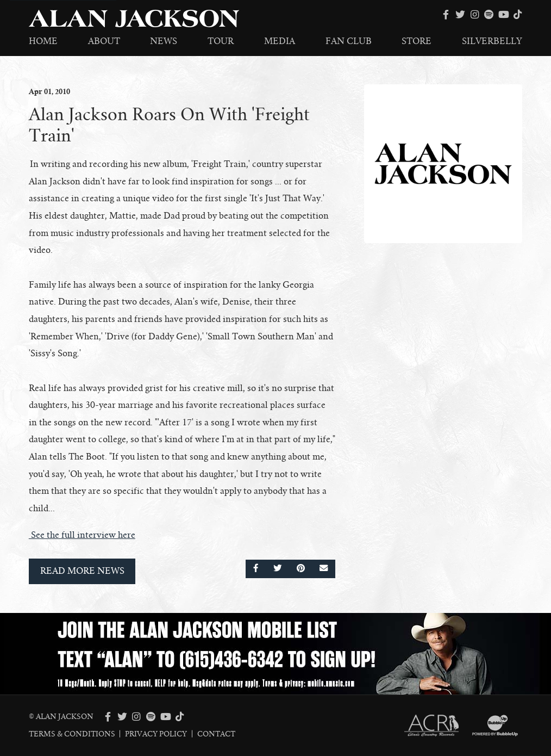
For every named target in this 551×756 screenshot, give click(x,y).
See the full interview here (82, 535)
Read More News (82, 571)
